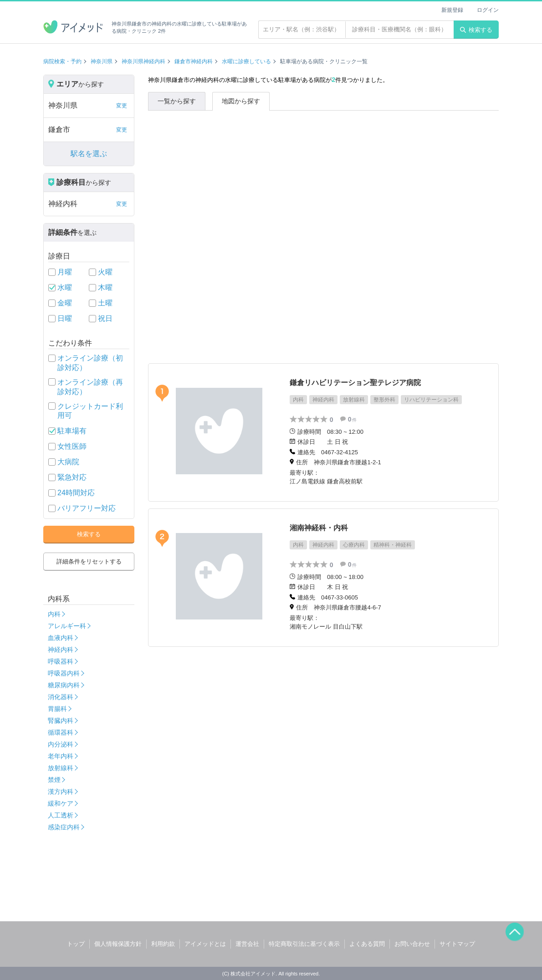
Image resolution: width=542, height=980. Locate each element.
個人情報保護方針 (118, 944)
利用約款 (163, 944)
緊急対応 (72, 477)
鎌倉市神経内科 (194, 61)
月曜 (65, 272)
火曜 (105, 272)
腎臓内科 (61, 721)
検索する (476, 30)
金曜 (65, 303)
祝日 (105, 318)
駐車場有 (72, 431)
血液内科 (61, 638)
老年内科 (61, 756)
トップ (76, 944)
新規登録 (452, 10)
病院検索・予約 (62, 61)
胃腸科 (57, 709)
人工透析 (61, 815)
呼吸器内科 (64, 673)
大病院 (68, 462)
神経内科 (61, 650)
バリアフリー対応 (87, 508)
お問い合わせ (412, 944)
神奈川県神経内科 (143, 61)
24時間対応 (76, 493)
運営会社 (247, 944)
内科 (54, 614)
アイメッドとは (205, 944)
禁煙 (54, 780)
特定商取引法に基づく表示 (304, 944)
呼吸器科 (61, 661)
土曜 (105, 303)
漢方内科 (61, 792)
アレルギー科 (67, 626)
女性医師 (72, 446)
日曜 (65, 318)
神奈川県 (102, 61)
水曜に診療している (246, 61)
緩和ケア (61, 803)
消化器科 (61, 697)
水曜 (65, 287)
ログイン (488, 10)
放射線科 (61, 768)
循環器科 (61, 732)
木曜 (105, 287)
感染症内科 (64, 827)
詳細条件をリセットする (89, 561)
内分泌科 (61, 744)
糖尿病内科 (64, 685)
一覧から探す (177, 101)
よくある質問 (367, 944)
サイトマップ (457, 944)
